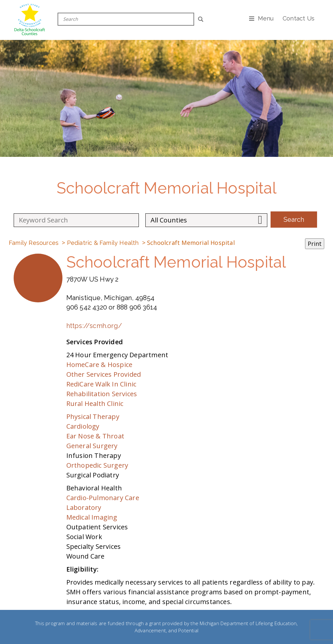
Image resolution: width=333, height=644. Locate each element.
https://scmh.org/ (94, 326)
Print (315, 244)
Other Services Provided (104, 374)
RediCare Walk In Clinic (101, 384)
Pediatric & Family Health (103, 243)
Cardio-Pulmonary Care (103, 498)
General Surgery (92, 446)
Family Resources (34, 243)
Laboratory (84, 507)
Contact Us (299, 18)
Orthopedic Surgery (97, 465)
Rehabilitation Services (102, 394)
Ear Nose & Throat (95, 436)
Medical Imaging (92, 517)
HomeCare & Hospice (100, 365)
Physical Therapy (93, 417)
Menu (266, 18)
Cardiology (83, 426)
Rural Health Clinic (95, 404)
